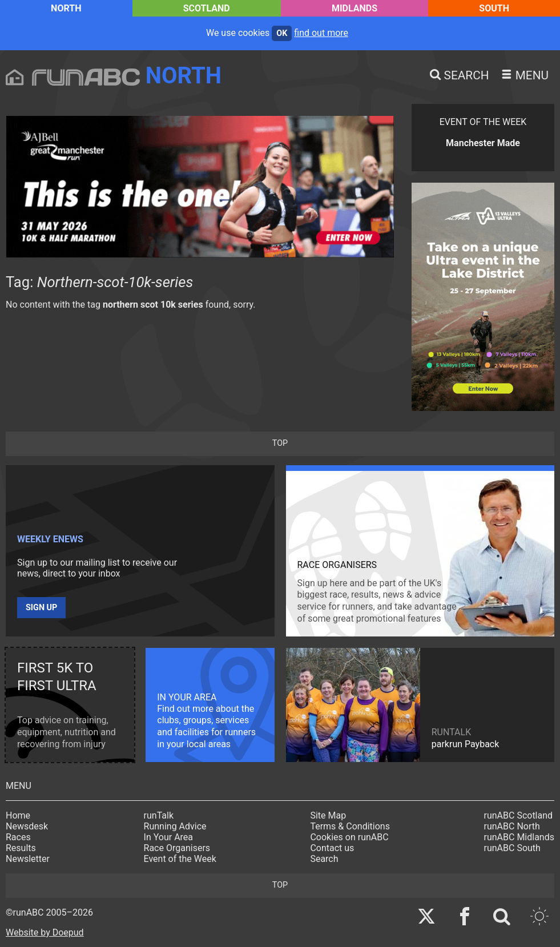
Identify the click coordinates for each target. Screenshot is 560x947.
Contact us (332, 848)
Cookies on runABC (349, 837)
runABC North (512, 826)
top (280, 443)
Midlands (354, 8)
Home (18, 815)
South (494, 8)
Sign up (41, 608)
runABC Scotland (519, 815)
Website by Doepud (45, 932)
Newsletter (28, 859)
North (66, 8)
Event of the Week (180, 859)
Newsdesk (27, 826)
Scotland (207, 8)
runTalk (159, 815)
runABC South (512, 848)
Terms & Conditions (350, 826)
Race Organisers (177, 848)
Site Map (328, 815)
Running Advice (175, 826)
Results (21, 848)
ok (282, 33)
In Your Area (169, 837)
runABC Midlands (519, 837)
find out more (321, 33)
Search (324, 859)
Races (18, 837)
